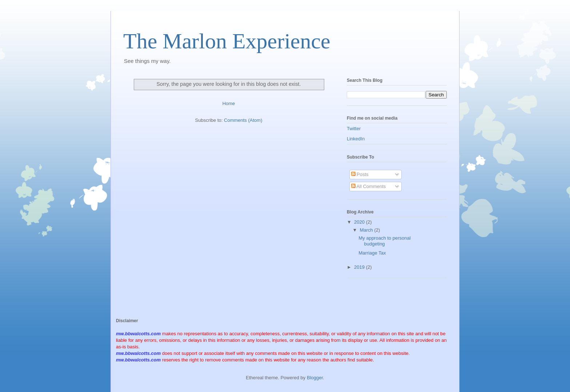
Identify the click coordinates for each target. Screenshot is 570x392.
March (367, 230)
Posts (360, 174)
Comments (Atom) (243, 120)
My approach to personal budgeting (384, 241)
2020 (360, 222)
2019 (360, 267)
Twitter (354, 129)
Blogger (315, 378)
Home (229, 103)
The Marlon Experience (227, 41)
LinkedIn (356, 139)
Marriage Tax (372, 253)
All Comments (369, 186)
